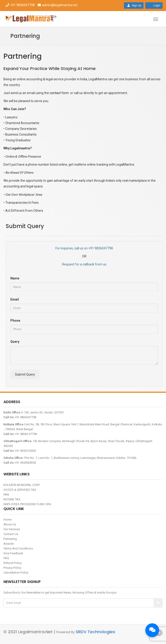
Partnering (10, 539)
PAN (6, 495)
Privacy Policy (12, 568)
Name (15, 278)
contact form (59, 93)
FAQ (6, 558)
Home (7, 520)
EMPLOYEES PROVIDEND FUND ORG (27, 504)
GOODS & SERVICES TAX (20, 490)
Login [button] (154, 6)
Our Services (12, 529)
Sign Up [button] (134, 6)
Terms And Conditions (18, 548)
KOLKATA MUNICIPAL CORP (22, 485)
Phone (15, 321)
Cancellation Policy (16, 573)
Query (15, 342)
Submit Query (25, 374)
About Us (10, 524)
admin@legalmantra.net (57, 5)
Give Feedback (13, 553)
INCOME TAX (12, 499)
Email (15, 299)
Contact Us (11, 534)
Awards (9, 544)
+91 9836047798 (20, 5)
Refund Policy (13, 563)
